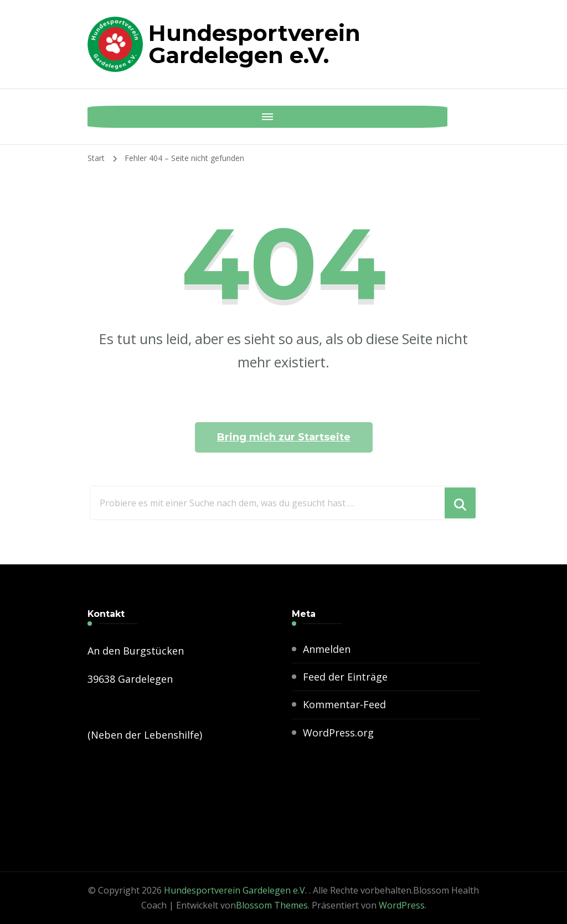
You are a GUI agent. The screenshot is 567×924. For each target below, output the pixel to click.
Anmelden (327, 649)
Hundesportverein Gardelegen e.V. (254, 44)
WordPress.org (338, 733)
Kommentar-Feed (344, 704)
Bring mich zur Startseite (284, 437)
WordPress (402, 905)
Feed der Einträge (345, 677)
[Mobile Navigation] (99, 117)
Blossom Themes (272, 905)
